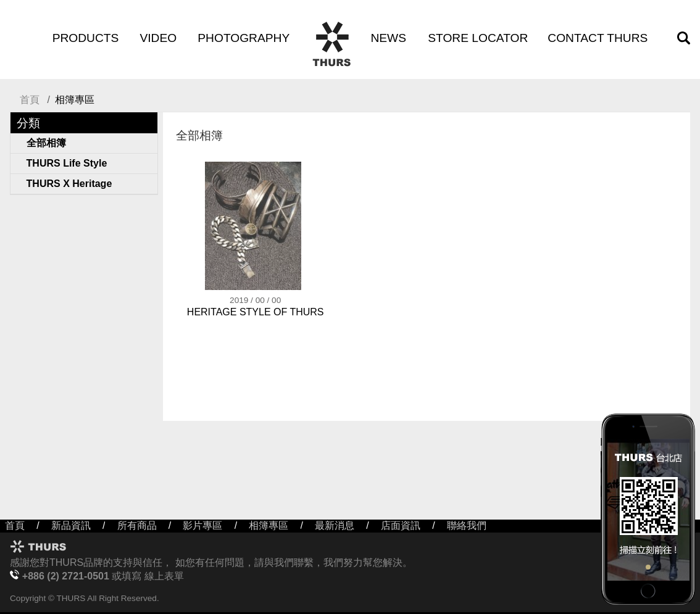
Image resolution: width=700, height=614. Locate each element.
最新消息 (335, 525)
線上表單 (164, 576)
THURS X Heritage (69, 184)
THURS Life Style (67, 163)
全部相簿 (46, 143)
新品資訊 (71, 525)
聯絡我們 (467, 525)
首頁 (30, 100)
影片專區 (202, 525)
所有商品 (137, 525)
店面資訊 (401, 525)
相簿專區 (269, 525)
